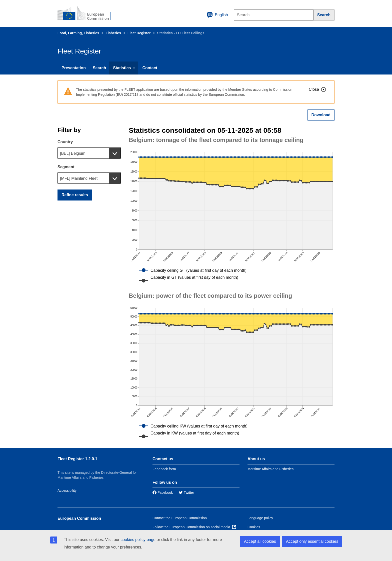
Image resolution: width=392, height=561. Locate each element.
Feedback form (164, 469)
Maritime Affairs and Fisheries (270, 469)
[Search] (324, 15)
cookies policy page (138, 540)
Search (99, 68)
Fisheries (113, 33)
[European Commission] (88, 13)
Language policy (260, 518)
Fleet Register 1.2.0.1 (77, 459)
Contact (150, 68)
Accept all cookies (260, 541)
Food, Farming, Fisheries (78, 33)
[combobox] (89, 153)
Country (65, 142)
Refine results (75, 195)
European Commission (79, 518)
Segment (66, 167)
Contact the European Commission (180, 518)
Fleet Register (139, 33)
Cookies (254, 527)
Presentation (74, 68)
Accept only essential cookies (312, 541)
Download (321, 115)
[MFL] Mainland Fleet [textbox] (79, 178)
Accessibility (67, 490)
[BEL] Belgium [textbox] (73, 153)
